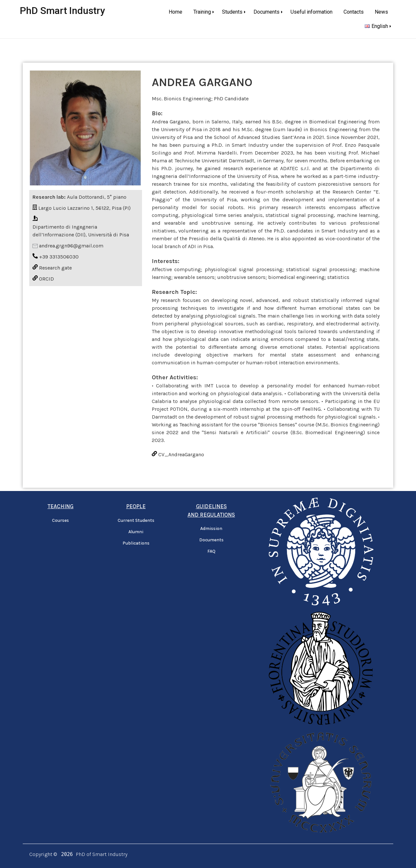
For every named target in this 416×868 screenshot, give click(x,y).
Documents (266, 12)
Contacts (354, 12)
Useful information (312, 12)
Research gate (55, 268)
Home (175, 12)
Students (232, 12)
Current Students (136, 520)
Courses (60, 520)
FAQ (211, 551)
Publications (136, 543)
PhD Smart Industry (62, 11)
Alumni (136, 532)
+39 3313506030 (59, 257)
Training (202, 12)
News (381, 12)
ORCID (46, 279)
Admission (211, 528)
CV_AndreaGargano (181, 454)
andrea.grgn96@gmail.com (71, 246)
